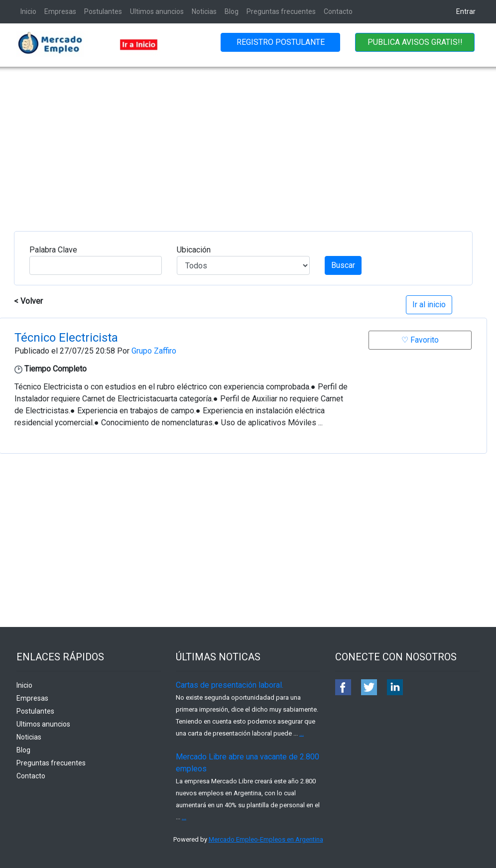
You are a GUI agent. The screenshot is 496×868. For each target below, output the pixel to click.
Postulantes (103, 11)
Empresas (60, 11)
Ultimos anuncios (157, 11)
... (302, 733)
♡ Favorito (420, 340)
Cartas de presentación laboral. (230, 685)
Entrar (466, 11)
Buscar (343, 265)
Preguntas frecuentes (281, 11)
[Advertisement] (248, 141)
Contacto (338, 11)
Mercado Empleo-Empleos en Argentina (266, 839)
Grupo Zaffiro (154, 351)
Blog (232, 11)
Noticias (204, 11)
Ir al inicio (429, 305)
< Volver (28, 301)
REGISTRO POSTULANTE (281, 42)
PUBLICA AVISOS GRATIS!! (415, 42)
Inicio (28, 11)
